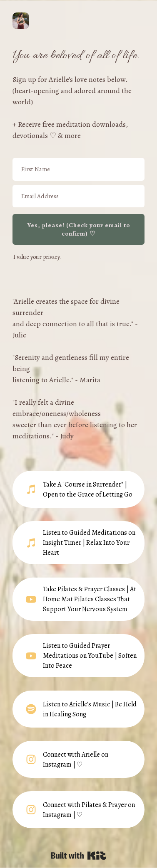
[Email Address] (78, 196)
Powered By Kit (78, 856)
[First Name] (78, 169)
